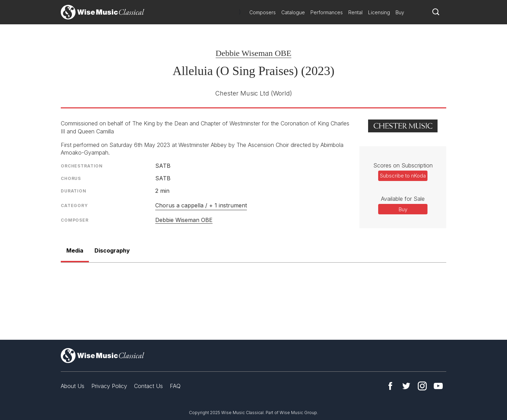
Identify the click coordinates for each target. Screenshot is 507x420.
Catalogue (293, 12)
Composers (263, 12)
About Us (73, 386)
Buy (400, 12)
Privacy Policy (109, 386)
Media (75, 250)
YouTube (438, 386)
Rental (355, 12)
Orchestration (82, 166)
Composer (75, 220)
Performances (327, 12)
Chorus (71, 178)
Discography (112, 250)
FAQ (175, 386)
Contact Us (148, 386)
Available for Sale (403, 199)
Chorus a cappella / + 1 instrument (201, 205)
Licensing (379, 12)
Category (74, 205)
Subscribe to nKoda (403, 176)
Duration (74, 191)
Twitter (406, 386)
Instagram (422, 386)
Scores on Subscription (403, 165)
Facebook (390, 386)
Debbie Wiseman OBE (254, 53)
